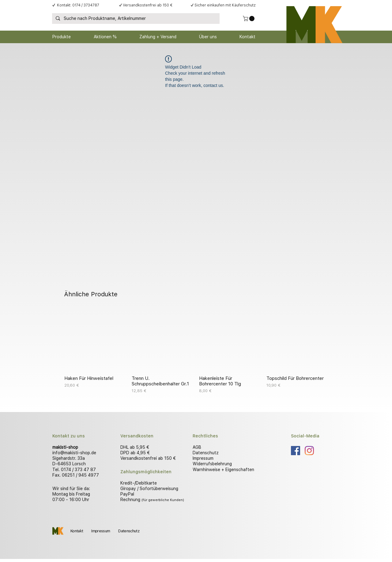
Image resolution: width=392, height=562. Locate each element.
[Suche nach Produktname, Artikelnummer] (135, 19)
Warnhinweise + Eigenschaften (223, 470)
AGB (197, 447)
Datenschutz (206, 453)
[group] (196, 352)
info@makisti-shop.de (74, 453)
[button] (249, 19)
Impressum (203, 458)
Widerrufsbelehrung (212, 464)
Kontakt (77, 531)
